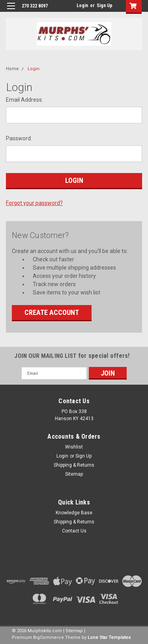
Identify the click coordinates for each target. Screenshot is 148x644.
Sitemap (74, 474)
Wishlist (74, 447)
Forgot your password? (34, 203)
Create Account (52, 312)
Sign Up (105, 6)
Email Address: (24, 100)
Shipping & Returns (74, 465)
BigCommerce (49, 637)
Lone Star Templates (109, 637)
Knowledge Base (74, 513)
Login (82, 6)
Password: (19, 138)
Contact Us (74, 531)
